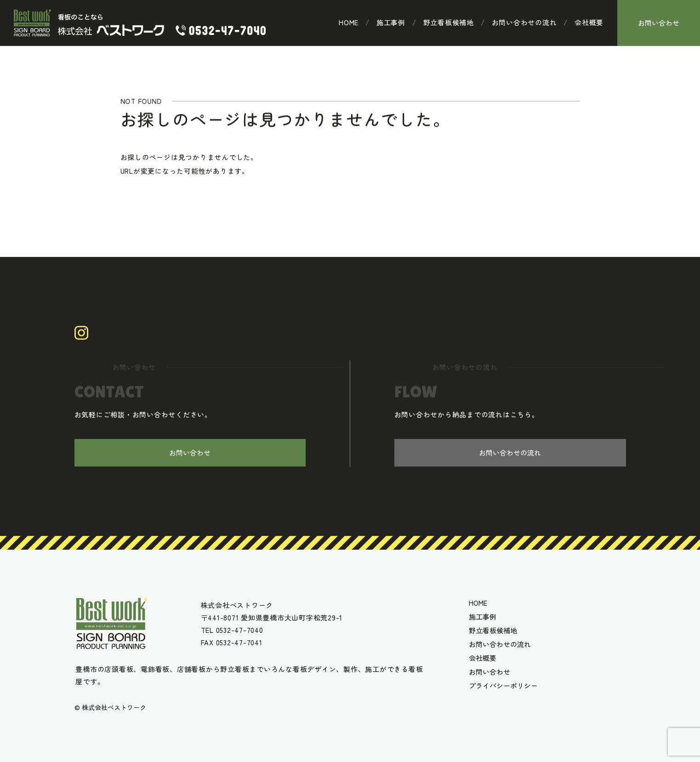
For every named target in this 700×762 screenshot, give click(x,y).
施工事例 (391, 23)
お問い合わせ (659, 23)
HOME (349, 23)
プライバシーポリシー (503, 686)
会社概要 (589, 23)
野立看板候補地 (449, 23)
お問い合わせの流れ (524, 23)
